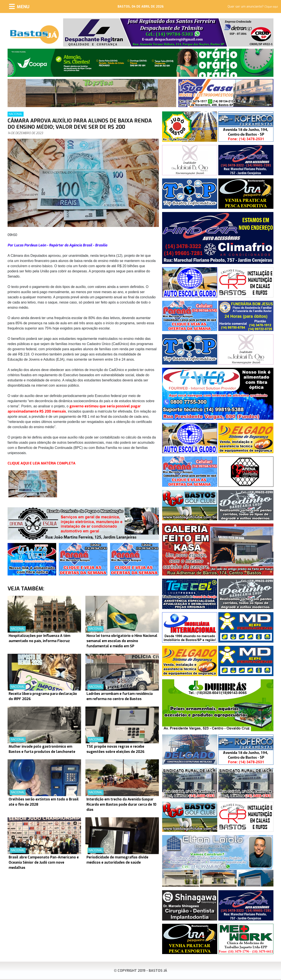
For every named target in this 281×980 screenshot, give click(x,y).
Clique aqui (271, 7)
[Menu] (19, 6)
